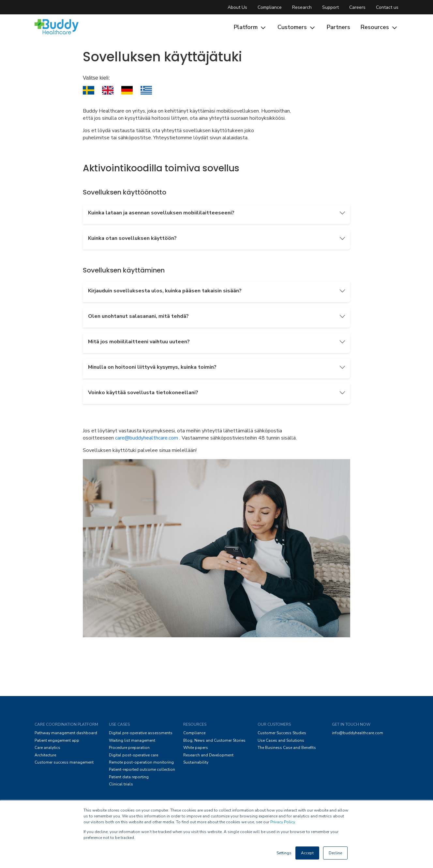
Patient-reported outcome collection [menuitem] (142, 769)
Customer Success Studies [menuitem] (282, 733)
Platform (250, 27)
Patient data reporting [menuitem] (129, 777)
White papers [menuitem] (196, 748)
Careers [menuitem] (357, 7)
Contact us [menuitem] (387, 7)
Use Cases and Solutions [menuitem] (281, 740)
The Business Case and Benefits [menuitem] (287, 748)
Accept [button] (307, 853)
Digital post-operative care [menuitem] (134, 755)
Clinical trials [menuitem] (121, 784)
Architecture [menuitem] (45, 755)
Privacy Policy (283, 822)
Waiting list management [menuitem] (132, 740)
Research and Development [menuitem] (208, 755)
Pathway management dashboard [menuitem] (66, 733)
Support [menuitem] (330, 7)
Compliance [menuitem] (270, 7)
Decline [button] (335, 853)
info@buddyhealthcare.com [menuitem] (358, 733)
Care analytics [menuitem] (47, 748)
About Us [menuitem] (237, 7)
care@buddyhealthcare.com (147, 438)
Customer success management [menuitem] (64, 762)
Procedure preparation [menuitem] (129, 748)
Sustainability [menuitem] (196, 762)
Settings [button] (284, 853)
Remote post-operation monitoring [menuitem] (141, 762)
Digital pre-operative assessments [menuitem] (141, 733)
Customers (297, 27)
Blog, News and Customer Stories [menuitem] (214, 740)
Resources (380, 27)
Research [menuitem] (302, 7)
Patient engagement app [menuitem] (57, 740)
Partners (338, 27)
